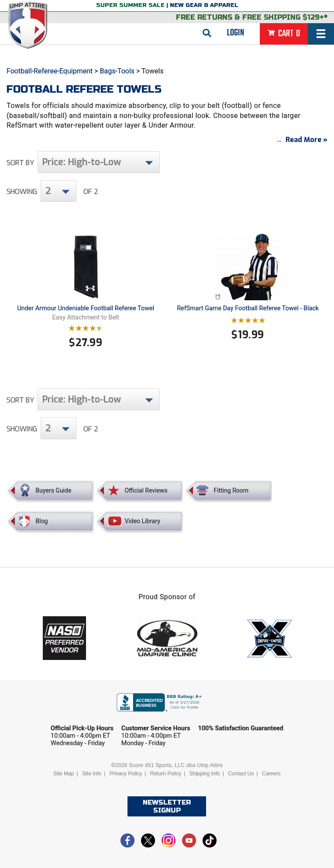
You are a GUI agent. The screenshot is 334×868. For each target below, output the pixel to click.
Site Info (92, 774)
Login (236, 33)
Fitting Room (231, 490)
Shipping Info (205, 774)
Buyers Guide (54, 490)
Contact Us (241, 774)
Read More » (306, 140)
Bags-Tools (117, 71)
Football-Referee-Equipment (50, 71)
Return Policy (166, 774)
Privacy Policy (126, 774)
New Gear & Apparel (204, 5)
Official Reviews (146, 490)
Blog (42, 521)
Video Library (142, 521)
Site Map (64, 774)
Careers (271, 774)
